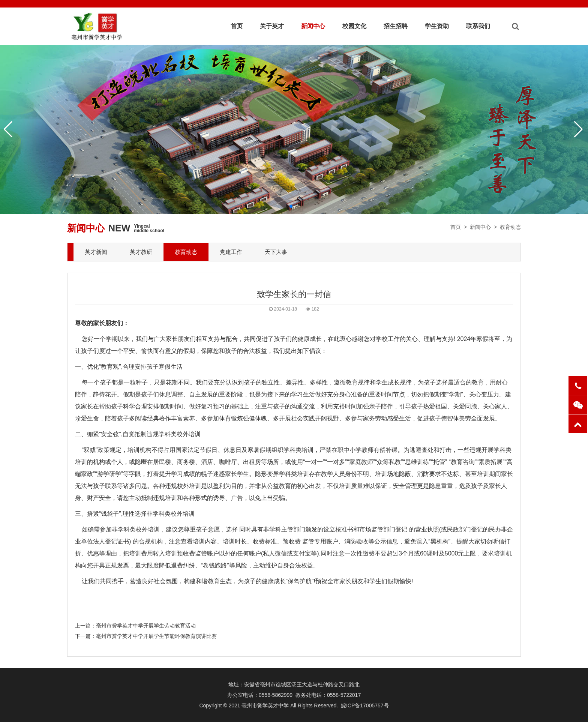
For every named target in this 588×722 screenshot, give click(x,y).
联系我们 (478, 26)
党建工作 (231, 252)
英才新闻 (96, 252)
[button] (291, 206)
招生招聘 (396, 26)
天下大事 (276, 252)
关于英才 (272, 26)
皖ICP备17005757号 (365, 705)
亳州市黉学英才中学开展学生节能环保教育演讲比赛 (156, 636)
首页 (237, 26)
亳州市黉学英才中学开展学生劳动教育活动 (146, 626)
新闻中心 (313, 26)
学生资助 (437, 26)
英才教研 (141, 252)
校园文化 (354, 26)
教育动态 (510, 227)
